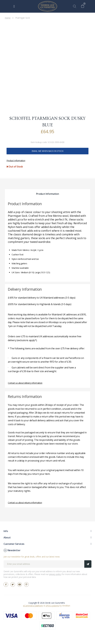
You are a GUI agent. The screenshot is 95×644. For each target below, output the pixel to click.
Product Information (16, 161)
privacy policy (55, 574)
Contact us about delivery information (25, 383)
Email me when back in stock (48, 151)
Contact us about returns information (25, 503)
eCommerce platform (33, 606)
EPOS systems (52, 606)
